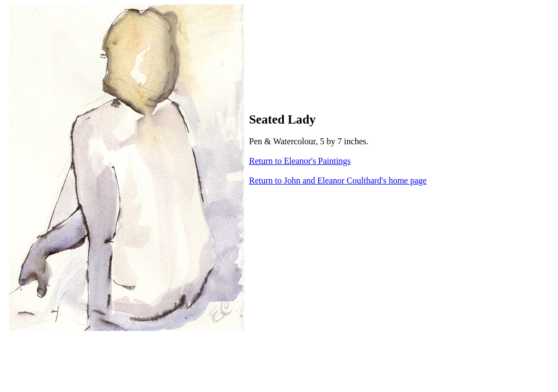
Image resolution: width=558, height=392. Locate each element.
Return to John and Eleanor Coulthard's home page (338, 180)
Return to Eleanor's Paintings (300, 161)
